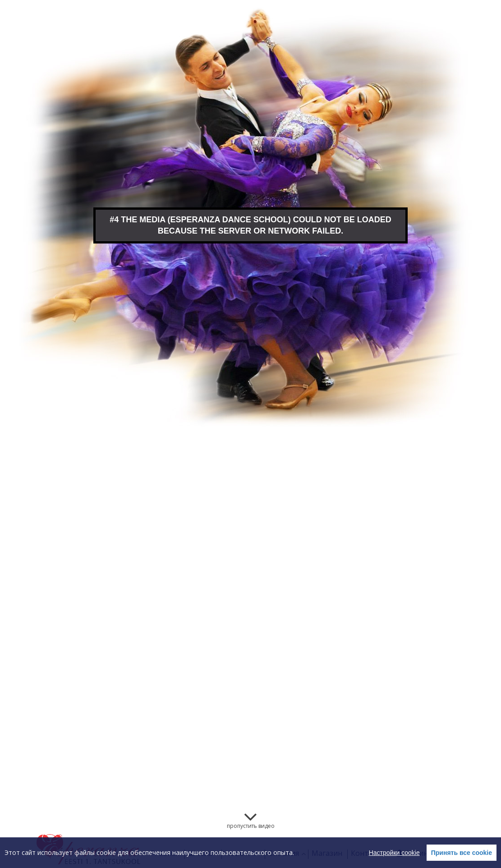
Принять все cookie (462, 853)
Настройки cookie (394, 853)
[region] (251, 853)
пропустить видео (251, 826)
